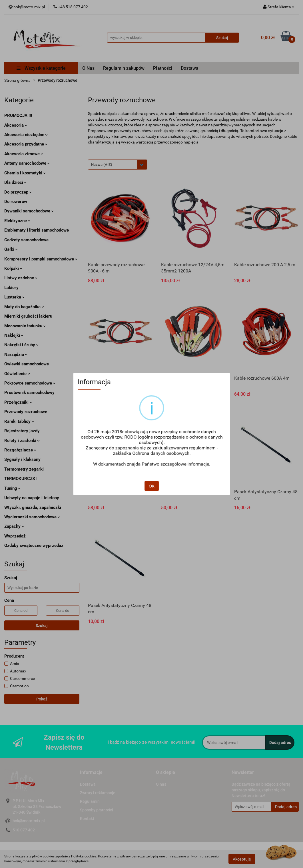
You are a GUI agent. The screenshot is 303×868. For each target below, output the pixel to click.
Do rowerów (16, 202)
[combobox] (118, 165)
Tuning (12, 488)
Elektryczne (17, 221)
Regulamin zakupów (124, 68)
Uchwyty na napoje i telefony (32, 498)
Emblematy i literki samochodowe (37, 230)
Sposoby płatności (97, 810)
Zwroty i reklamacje (98, 793)
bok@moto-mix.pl (29, 821)
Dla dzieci (15, 182)
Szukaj (42, 626)
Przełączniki (18, 402)
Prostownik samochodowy (29, 393)
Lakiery (11, 288)
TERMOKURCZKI (20, 479)
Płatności (163, 68)
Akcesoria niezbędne (26, 135)
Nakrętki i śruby (21, 345)
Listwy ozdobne (21, 278)
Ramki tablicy (19, 421)
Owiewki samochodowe (27, 364)
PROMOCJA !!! (18, 116)
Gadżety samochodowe (26, 240)
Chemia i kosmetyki (25, 173)
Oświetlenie (17, 374)
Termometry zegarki (24, 469)
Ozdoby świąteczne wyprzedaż (34, 546)
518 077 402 (24, 830)
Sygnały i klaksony (22, 459)
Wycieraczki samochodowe (32, 517)
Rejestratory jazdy (22, 431)
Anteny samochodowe (27, 163)
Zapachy (14, 526)
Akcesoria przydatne (26, 144)
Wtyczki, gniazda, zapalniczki (33, 507)
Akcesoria (16, 125)
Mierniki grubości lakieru (28, 316)
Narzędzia (16, 355)
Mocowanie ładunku (25, 326)
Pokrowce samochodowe (30, 383)
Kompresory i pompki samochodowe (41, 259)
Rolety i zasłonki (22, 441)
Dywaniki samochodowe (29, 211)
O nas (161, 784)
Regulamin (90, 801)
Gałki (11, 249)
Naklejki (14, 335)
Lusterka (14, 297)
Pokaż (42, 699)
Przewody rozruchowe (26, 412)
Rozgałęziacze (20, 450)
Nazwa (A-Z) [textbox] (102, 165)
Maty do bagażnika (24, 307)
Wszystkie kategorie (41, 68)
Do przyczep (18, 192)
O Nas (88, 68)
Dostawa (190, 68)
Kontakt (87, 819)
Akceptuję (242, 859)
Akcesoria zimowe (24, 154)
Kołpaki (13, 268)
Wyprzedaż (15, 536)
